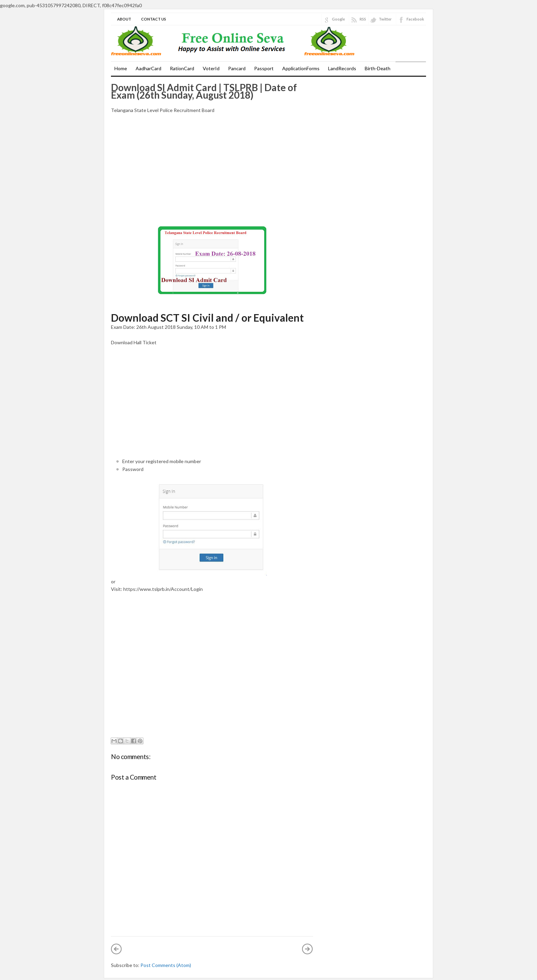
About (124, 19)
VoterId (211, 68)
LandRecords (342, 68)
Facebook (415, 19)
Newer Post (116, 949)
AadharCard (148, 68)
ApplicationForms (301, 68)
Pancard (237, 68)
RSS (363, 19)
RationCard (182, 68)
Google (338, 19)
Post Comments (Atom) (166, 965)
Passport (264, 68)
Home (121, 68)
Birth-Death (378, 68)
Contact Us (154, 19)
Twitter (385, 19)
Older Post (308, 949)
